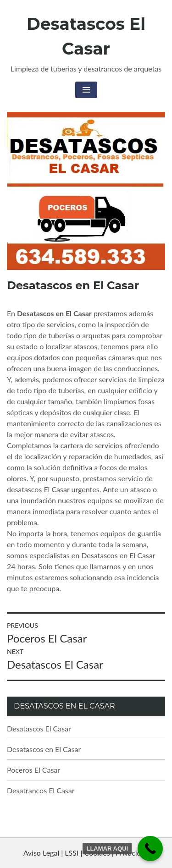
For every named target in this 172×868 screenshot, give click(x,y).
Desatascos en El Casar (44, 749)
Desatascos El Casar (39, 728)
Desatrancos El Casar (41, 790)
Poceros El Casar (33, 770)
